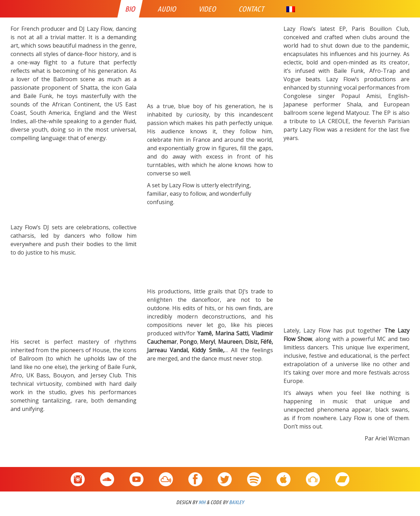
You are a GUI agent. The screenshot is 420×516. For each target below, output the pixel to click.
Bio (130, 9)
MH (202, 502)
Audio (167, 9)
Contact (251, 9)
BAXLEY (236, 502)
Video (207, 9)
